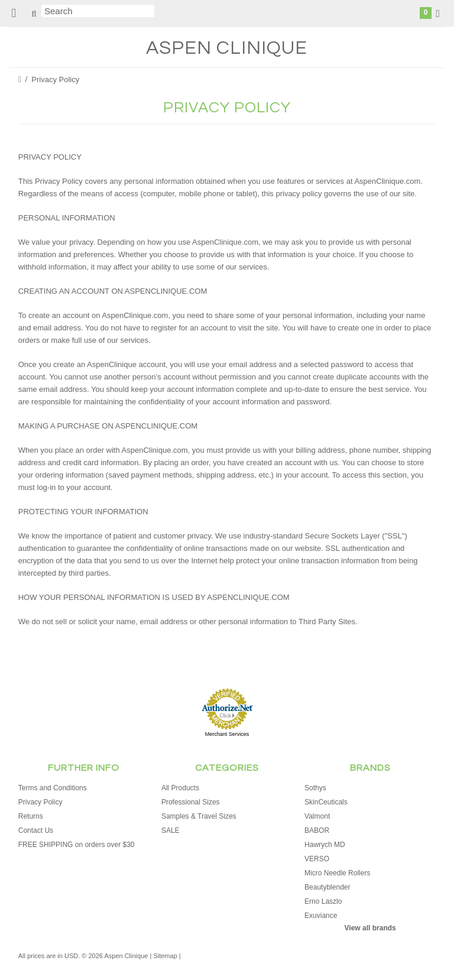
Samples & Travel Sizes (199, 816)
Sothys (315, 788)
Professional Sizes (191, 802)
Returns (31, 816)
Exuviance (321, 916)
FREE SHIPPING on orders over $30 (77, 845)
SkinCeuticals (326, 802)
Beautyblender (327, 887)
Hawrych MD (325, 845)
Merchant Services (227, 734)
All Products (180, 788)
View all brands (370, 928)
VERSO (317, 859)
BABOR (317, 830)
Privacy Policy (40, 802)
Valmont (317, 816)
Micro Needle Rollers (337, 873)
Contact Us (36, 830)
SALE (171, 830)
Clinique (227, 48)
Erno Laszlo (323, 901)
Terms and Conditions (53, 788)
